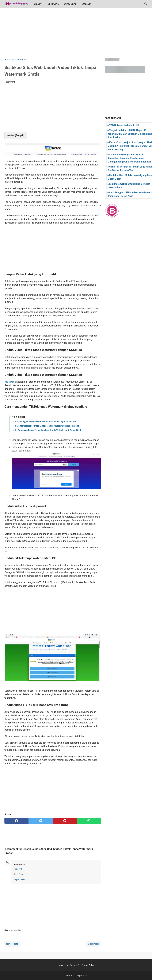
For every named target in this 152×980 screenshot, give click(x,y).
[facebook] (16, 821)
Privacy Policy (88, 965)
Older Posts (93, 944)
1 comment (10, 82)
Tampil (19, 135)
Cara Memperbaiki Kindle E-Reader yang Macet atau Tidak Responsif (48, 426)
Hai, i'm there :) (72, 965)
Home (61, 965)
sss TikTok (10, 382)
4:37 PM (18, 869)
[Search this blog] (146, 4)
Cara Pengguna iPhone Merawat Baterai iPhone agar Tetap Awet (46, 422)
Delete (23, 880)
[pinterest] (65, 821)
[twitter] (41, 821)
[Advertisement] (76, 33)
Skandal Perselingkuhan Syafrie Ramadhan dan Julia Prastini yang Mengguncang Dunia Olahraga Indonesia (129, 158)
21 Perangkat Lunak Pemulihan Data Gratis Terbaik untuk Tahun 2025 (48, 430)
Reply (16, 880)
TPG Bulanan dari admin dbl (124, 125)
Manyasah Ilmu (82, 976)
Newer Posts (12, 944)
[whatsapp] (89, 821)
